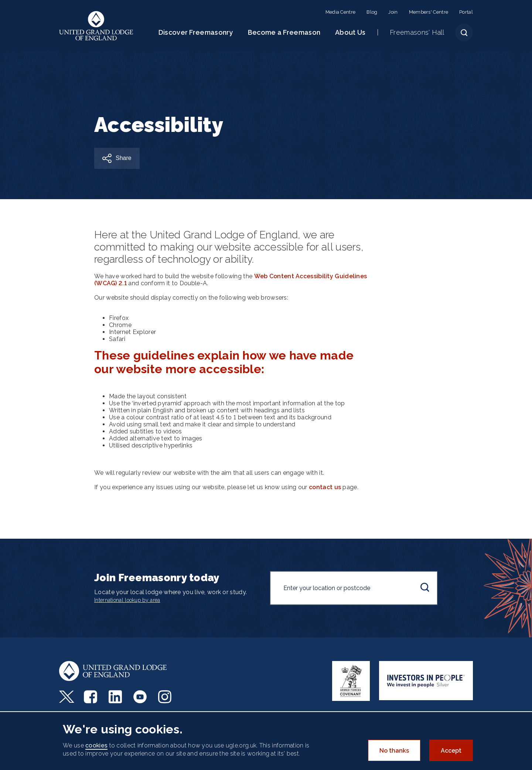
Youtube (141, 697)
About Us (350, 32)
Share (124, 158)
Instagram (166, 697)
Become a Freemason (284, 32)
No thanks (394, 751)
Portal (466, 12)
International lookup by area (127, 600)
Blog (372, 12)
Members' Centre (429, 12)
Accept (451, 751)
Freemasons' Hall (417, 32)
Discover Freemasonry (196, 32)
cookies (96, 745)
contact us (325, 487)
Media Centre (341, 12)
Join (393, 12)
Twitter (67, 697)
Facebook (91, 697)
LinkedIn (116, 697)
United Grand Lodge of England (96, 26)
